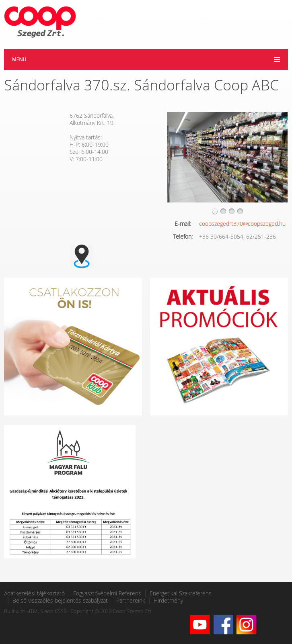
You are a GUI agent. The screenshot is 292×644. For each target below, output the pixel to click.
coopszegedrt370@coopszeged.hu (242, 224)
